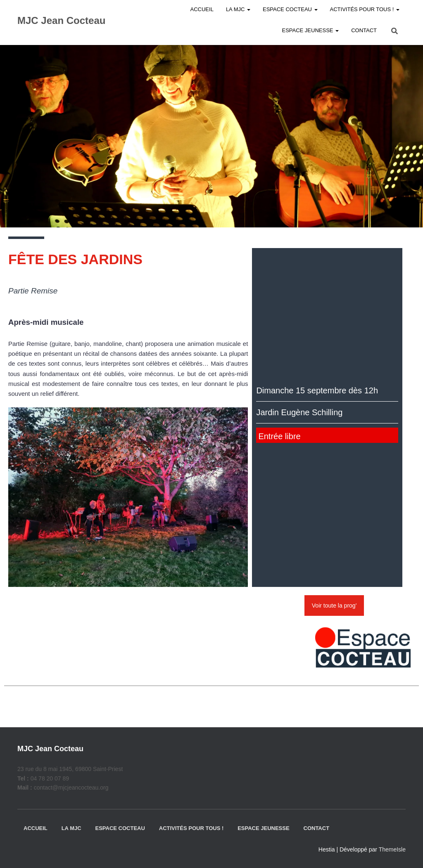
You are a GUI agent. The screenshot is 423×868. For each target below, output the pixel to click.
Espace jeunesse (310, 30)
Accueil (36, 828)
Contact (364, 30)
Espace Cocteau (120, 828)
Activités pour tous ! (191, 828)
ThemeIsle (392, 849)
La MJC (71, 828)
